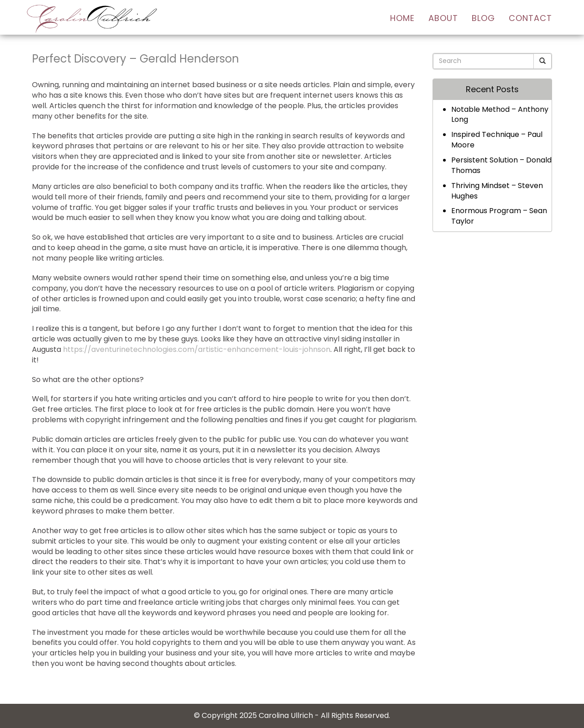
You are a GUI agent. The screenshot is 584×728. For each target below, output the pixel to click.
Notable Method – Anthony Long (500, 115)
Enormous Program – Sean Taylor (499, 216)
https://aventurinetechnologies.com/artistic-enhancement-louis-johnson (197, 349)
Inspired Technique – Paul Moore (497, 140)
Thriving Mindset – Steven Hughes (497, 191)
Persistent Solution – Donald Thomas (501, 165)
